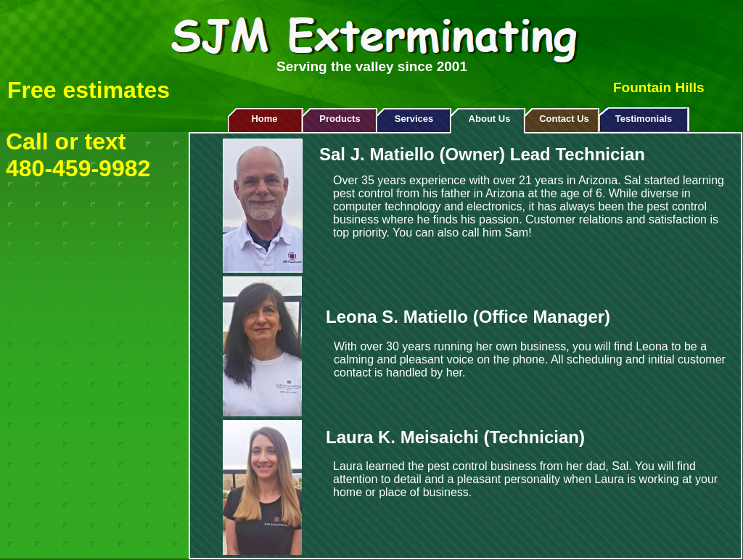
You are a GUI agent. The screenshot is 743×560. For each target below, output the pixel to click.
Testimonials (644, 119)
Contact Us (564, 119)
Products (340, 119)
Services (414, 119)
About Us (490, 119)
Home (264, 119)
